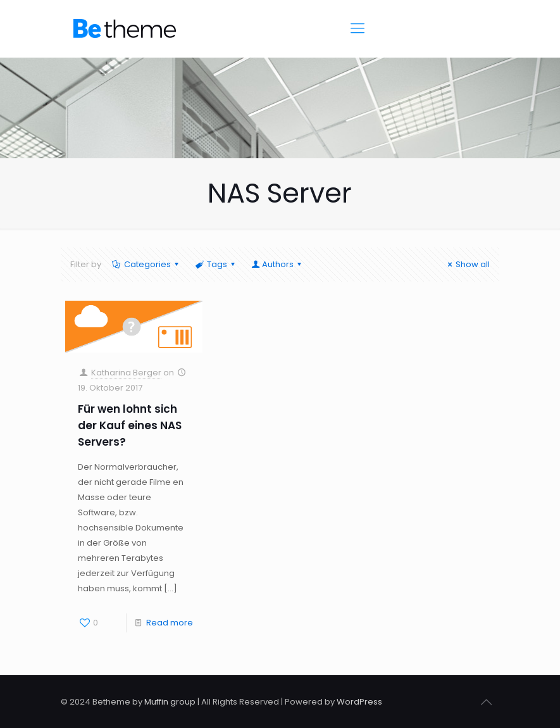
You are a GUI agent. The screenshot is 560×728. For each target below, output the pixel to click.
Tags (216, 264)
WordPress (359, 702)
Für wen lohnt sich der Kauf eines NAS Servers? (130, 425)
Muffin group (170, 702)
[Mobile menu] (358, 28)
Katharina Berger (126, 373)
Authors (277, 264)
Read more (170, 623)
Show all (467, 264)
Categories (146, 264)
